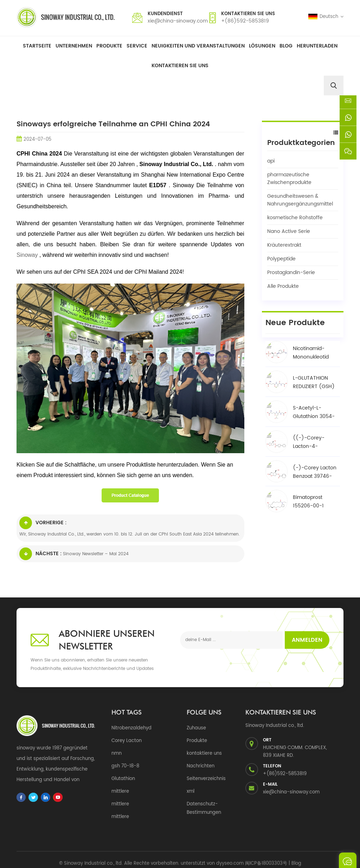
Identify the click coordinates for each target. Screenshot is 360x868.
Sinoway (28, 255)
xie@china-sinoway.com (178, 21)
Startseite (37, 46)
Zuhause (196, 728)
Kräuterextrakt (284, 245)
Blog (286, 46)
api (271, 161)
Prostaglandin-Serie (291, 273)
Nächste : (40, 554)
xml (191, 791)
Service (137, 46)
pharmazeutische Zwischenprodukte (289, 179)
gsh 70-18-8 (125, 766)
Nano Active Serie (289, 231)
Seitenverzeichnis (206, 779)
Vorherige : (43, 523)
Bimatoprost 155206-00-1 (308, 495)
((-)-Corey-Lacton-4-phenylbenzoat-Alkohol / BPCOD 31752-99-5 (313, 435)
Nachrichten (201, 766)
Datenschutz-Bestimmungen (204, 808)
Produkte (109, 46)
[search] (334, 85)
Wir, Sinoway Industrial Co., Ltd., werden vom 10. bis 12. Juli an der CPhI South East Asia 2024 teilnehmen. (130, 534)
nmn (117, 753)
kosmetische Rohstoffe (295, 218)
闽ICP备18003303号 (266, 854)
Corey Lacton (127, 741)
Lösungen (262, 46)
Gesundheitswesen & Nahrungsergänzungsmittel (300, 200)
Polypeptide (281, 259)
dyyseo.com (230, 854)
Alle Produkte (283, 286)
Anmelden (307, 640)
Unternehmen (74, 46)
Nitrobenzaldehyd (131, 728)
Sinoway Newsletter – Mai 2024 (96, 554)
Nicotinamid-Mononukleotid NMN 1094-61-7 (311, 346)
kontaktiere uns (204, 753)
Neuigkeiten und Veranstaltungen (198, 46)
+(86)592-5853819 (245, 21)
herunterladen (317, 46)
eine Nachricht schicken (348, 860)
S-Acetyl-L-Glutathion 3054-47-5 (314, 405)
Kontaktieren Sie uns (180, 66)
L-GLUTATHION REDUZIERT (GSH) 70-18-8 (314, 375)
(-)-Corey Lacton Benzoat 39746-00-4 (315, 465)
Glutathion (123, 779)
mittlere (120, 791)
